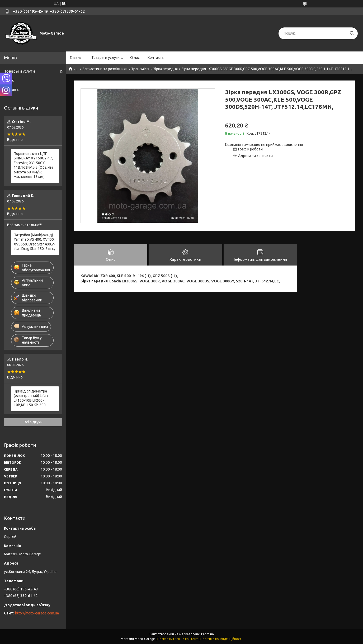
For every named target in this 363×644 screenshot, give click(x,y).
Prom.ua (208, 634)
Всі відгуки (33, 422)
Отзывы (12, 89)
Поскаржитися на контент (178, 639)
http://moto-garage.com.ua (37, 613)
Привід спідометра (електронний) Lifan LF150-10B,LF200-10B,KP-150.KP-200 (31, 398)
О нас (135, 58)
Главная (77, 58)
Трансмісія (140, 69)
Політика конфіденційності (221, 639)
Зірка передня (165, 69)
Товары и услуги (105, 58)
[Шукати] (352, 33)
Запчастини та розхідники (105, 69)
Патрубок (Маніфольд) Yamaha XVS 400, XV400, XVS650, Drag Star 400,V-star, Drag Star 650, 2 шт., (34, 242)
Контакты (156, 58)
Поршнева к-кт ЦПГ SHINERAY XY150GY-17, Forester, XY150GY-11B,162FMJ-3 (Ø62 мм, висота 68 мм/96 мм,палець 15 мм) (34, 165)
